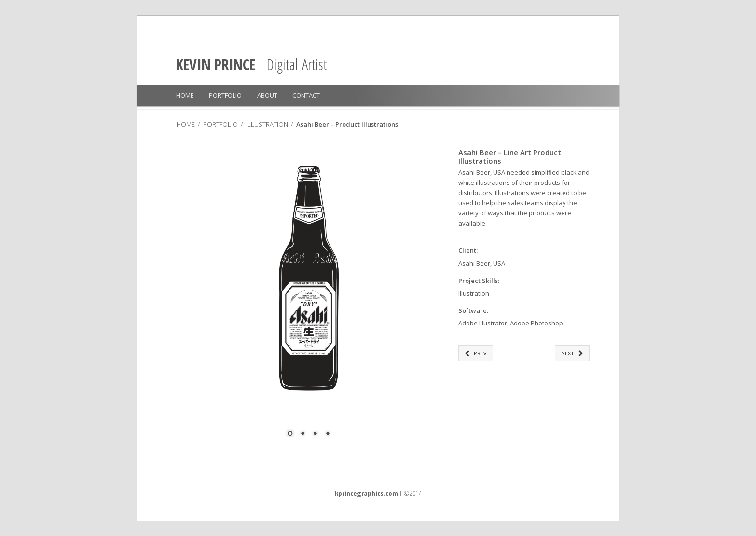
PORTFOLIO (225, 95)
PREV (476, 353)
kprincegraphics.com (366, 493)
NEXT (572, 353)
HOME (185, 95)
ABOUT (267, 95)
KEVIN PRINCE (215, 64)
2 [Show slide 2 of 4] (302, 434)
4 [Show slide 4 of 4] (328, 434)
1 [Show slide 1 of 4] (290, 434)
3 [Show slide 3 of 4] (315, 434)
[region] (309, 299)
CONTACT (306, 95)
